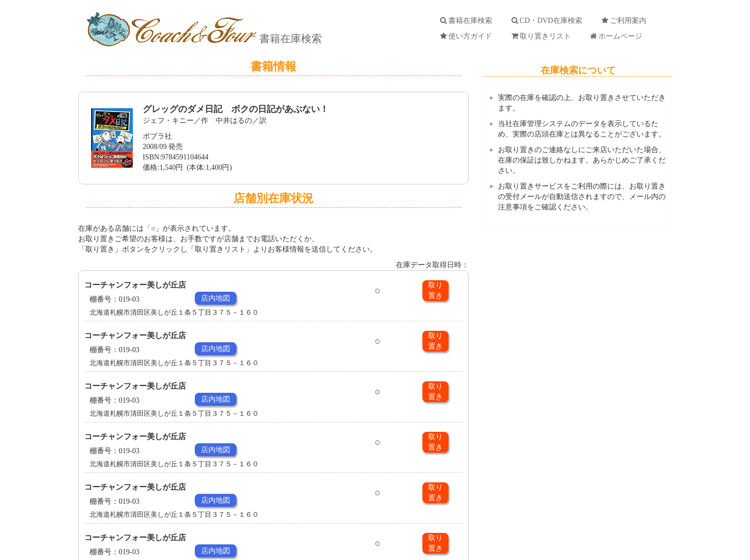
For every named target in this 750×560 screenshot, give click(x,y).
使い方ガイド (468, 36)
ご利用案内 (626, 21)
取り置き (435, 290)
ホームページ (618, 36)
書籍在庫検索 (289, 39)
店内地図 (216, 298)
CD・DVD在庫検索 (549, 21)
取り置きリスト (543, 36)
